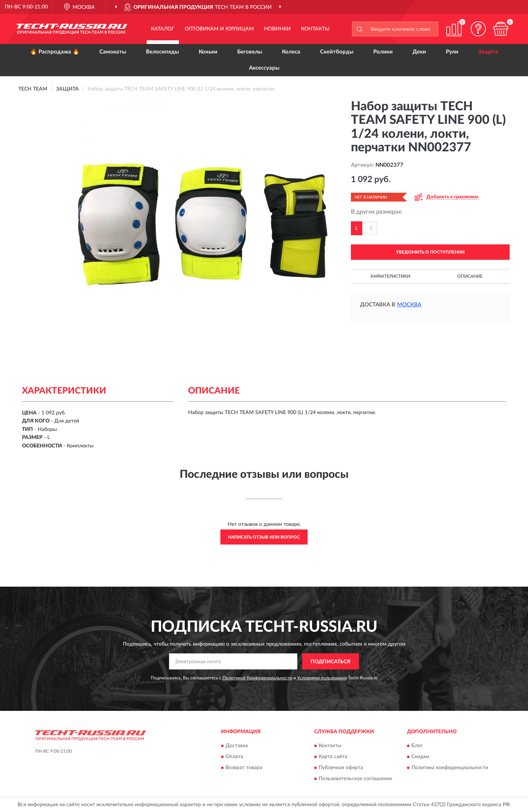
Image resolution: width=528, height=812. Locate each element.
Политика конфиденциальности (450, 768)
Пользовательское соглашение (355, 779)
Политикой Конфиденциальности (257, 678)
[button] (478, 29)
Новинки (277, 29)
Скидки (420, 757)
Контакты (315, 29)
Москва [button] (409, 305)
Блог (417, 746)
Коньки (208, 52)
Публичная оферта (341, 768)
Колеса (291, 52)
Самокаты (113, 52)
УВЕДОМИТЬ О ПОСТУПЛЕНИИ (430, 252)
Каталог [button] (163, 29)
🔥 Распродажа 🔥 (55, 52)
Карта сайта (333, 757)
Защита (488, 52)
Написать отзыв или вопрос (264, 537)
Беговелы (250, 52)
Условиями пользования (322, 678)
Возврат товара (244, 768)
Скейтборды (337, 52)
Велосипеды (162, 52)
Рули (452, 52)
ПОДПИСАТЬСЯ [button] (331, 662)
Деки (419, 52)
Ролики (383, 52)
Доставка (237, 746)
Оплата (234, 757)
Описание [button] (470, 276)
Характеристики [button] (390, 276)
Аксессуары (264, 68)
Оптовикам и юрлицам (219, 29)
